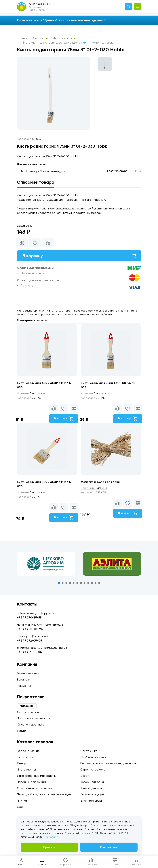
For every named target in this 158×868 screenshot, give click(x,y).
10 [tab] (92, 583)
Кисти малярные (102, 43)
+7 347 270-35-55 (29, 617)
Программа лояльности (33, 718)
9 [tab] (88, 583)
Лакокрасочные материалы (37, 776)
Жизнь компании (28, 673)
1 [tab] (59, 583)
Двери (85, 776)
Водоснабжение (28, 751)
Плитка (22, 801)
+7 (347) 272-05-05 (39, 4)
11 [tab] (96, 583)
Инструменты (64, 38)
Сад (20, 807)
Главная (22, 38)
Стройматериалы (93, 769)
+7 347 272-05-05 (29, 641)
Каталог (40, 38)
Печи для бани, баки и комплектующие (44, 794)
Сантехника (89, 751)
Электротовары (92, 801)
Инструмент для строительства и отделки (54, 43)
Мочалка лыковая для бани (101, 482)
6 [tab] (77, 583)
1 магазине (94, 488)
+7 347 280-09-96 (30, 629)
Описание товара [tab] (36, 182)
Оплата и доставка (31, 724)
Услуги (21, 731)
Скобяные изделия (93, 757)
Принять (49, 847)
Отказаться (109, 847)
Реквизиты (24, 686)
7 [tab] (81, 583)
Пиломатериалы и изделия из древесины (109, 763)
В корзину (79, 256)
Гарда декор (26, 757)
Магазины (27, 706)
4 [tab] (70, 583)
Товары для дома (92, 788)
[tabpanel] (46, 564)
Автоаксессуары (92, 794)
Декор (21, 763)
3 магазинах (31, 393)
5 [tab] (74, 583)
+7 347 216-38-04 (116, 171)
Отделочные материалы (34, 788)
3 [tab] (66, 583)
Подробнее (51, 837)
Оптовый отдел (28, 712)
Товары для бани (92, 782)
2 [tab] (63, 583)
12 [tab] (99, 583)
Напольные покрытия (32, 782)
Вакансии (24, 679)
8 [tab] (85, 583)
